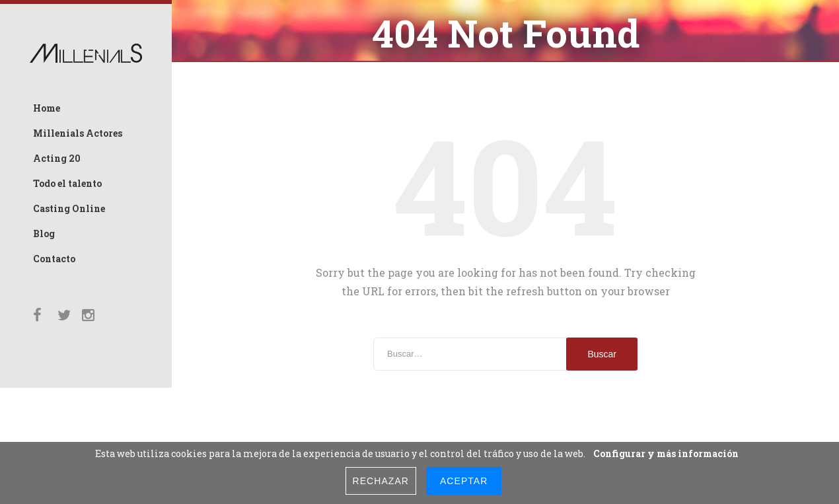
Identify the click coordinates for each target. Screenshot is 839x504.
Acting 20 (57, 158)
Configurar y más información (666, 453)
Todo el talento (67, 183)
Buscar (602, 350)
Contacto (54, 259)
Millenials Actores (78, 133)
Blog (44, 234)
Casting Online (69, 208)
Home (47, 108)
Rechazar (381, 481)
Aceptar (464, 481)
